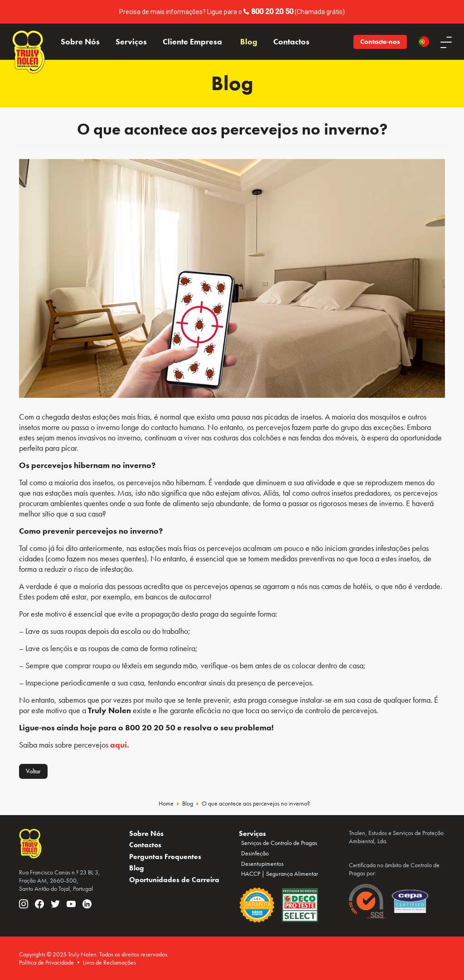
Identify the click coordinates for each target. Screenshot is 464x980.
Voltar (33, 771)
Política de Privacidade (46, 962)
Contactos (291, 42)
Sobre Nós (80, 42)
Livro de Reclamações (109, 962)
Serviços (131, 42)
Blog (249, 42)
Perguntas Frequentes (165, 857)
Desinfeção (255, 853)
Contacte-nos (380, 42)
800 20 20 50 (272, 12)
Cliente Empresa (192, 42)
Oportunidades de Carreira (174, 880)
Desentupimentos (262, 864)
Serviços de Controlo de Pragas (279, 843)
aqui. (120, 745)
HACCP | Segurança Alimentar (280, 874)
